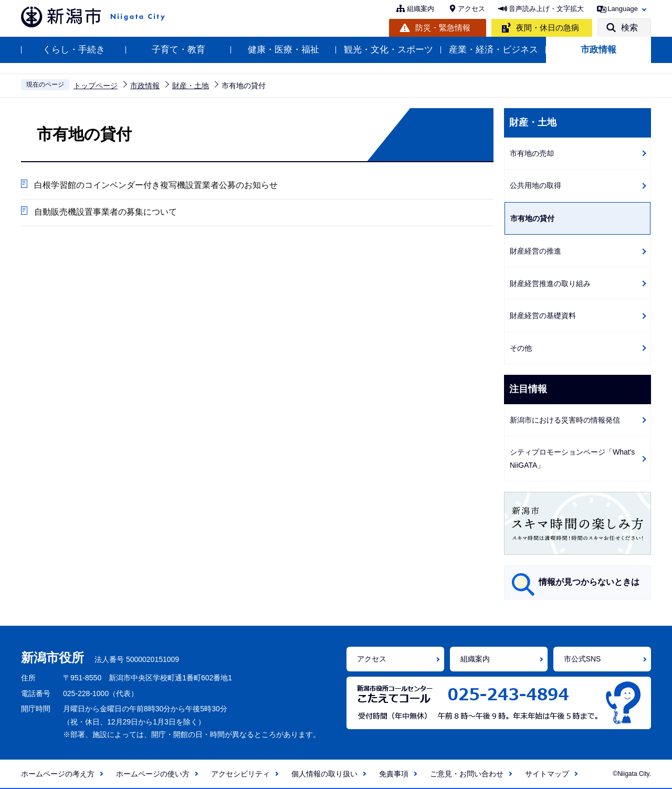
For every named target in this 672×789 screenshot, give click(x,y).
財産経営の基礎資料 (543, 315)
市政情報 (598, 50)
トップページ (96, 86)
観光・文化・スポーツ (388, 50)
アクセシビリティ (240, 774)
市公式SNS (582, 659)
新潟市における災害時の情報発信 (565, 420)
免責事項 (394, 774)
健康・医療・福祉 (283, 50)
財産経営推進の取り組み (550, 283)
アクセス (471, 9)
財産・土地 (191, 86)
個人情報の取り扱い (324, 774)
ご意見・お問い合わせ (467, 774)
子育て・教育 (178, 50)
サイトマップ (547, 774)
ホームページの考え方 (58, 774)
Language (623, 9)
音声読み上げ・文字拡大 (546, 9)
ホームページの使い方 (153, 774)
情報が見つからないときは (589, 582)
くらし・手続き (74, 50)
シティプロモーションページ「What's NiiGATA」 (572, 459)
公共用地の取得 (535, 185)
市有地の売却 (532, 153)
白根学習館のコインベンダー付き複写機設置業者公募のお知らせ (156, 185)
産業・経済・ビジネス (493, 50)
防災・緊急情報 (443, 28)
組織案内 (421, 9)
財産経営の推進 (535, 251)
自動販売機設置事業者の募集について (106, 212)
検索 (629, 28)
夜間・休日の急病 (548, 28)
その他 (521, 348)
